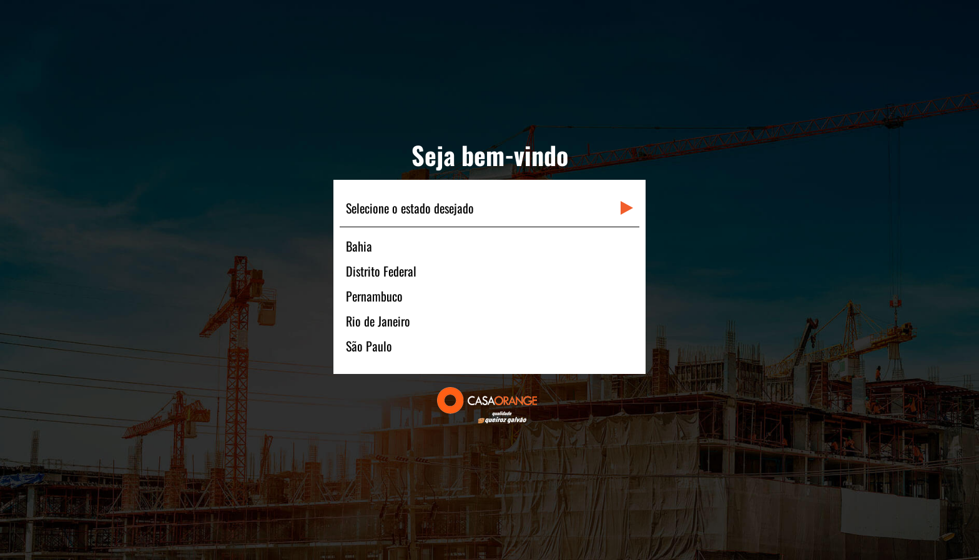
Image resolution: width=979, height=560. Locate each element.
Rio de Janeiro (378, 321)
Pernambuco (374, 296)
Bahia (359, 246)
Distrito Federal (381, 271)
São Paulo (369, 346)
